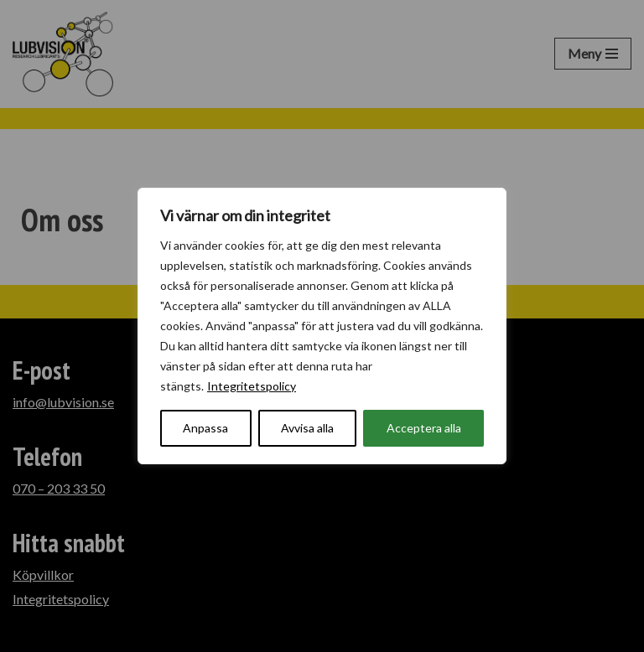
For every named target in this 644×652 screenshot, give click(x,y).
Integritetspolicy (252, 386)
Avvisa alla (307, 428)
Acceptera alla (424, 428)
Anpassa (205, 428)
